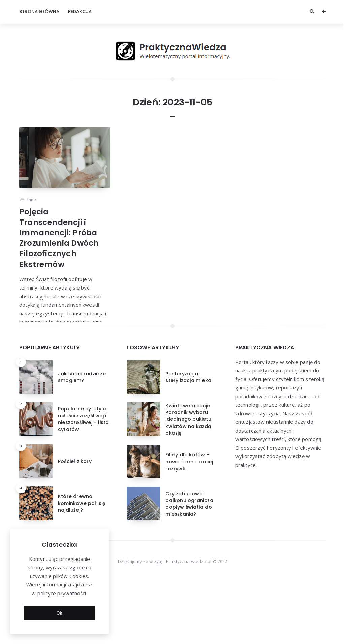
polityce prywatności (62, 593)
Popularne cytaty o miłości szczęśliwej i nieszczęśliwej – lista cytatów (83, 480)
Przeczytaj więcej (39, 345)
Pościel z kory (75, 521)
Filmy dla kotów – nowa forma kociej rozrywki (189, 522)
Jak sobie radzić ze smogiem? (82, 437)
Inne (32, 200)
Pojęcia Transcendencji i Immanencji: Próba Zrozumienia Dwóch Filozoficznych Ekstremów (59, 238)
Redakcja (80, 12)
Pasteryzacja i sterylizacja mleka (188, 437)
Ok (59, 613)
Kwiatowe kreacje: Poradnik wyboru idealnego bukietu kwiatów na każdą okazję (188, 480)
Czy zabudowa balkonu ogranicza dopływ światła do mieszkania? (189, 564)
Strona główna (39, 12)
